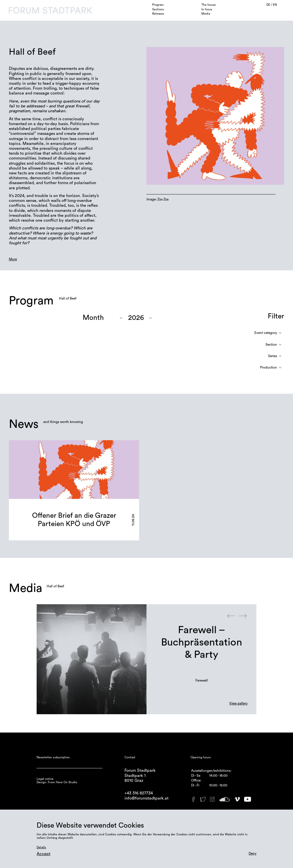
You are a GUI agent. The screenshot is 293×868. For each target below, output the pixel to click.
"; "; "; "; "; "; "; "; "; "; (102, 318)
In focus (207, 9)
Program (158, 5)
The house (209, 5)
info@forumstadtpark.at (146, 798)
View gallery (238, 703)
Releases (158, 14)
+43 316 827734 (139, 793)
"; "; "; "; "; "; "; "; (140, 318)
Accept (43, 854)
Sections (158, 9)
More (13, 259)
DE (269, 5)
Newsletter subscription (53, 757)
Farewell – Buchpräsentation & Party (202, 642)
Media (206, 14)
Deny (253, 853)
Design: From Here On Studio (57, 782)
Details (41, 847)
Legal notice (45, 779)
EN (275, 5)
